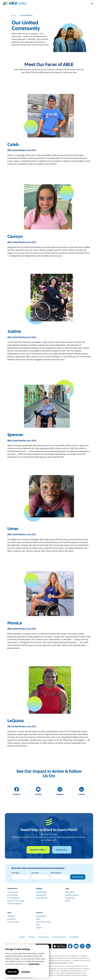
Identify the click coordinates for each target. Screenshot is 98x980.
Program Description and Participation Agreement (51, 963)
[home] (13, 3)
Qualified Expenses (72, 895)
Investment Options (15, 904)
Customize (26, 972)
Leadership (11, 919)
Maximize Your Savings (16, 901)
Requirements (41, 895)
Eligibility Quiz (41, 892)
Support (39, 928)
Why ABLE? (11, 916)
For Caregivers (13, 895)
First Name (15, 873)
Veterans (32, 937)
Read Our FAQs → (38, 850)
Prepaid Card (70, 898)
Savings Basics (41, 916)
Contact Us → (62, 850)
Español (22, 937)
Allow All (12, 972)
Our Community (13, 922)
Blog (38, 925)
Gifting (68, 901)
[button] (92, 3)
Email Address (56, 873)
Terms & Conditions (59, 937)
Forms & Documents (43, 922)
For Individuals (13, 892)
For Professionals (14, 898)
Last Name (35, 873)
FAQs (38, 919)
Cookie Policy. (34, 964)
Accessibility (74, 937)
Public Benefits (42, 898)
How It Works (70, 892)
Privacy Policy (44, 937)
